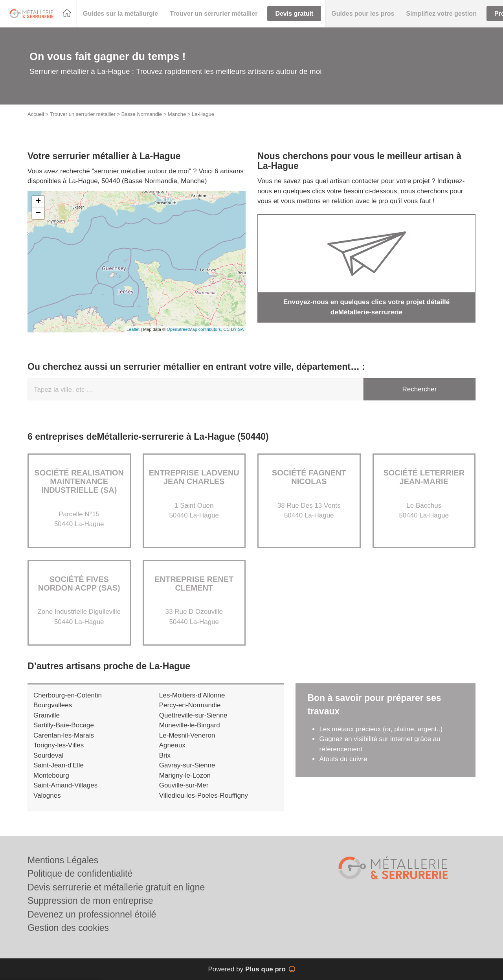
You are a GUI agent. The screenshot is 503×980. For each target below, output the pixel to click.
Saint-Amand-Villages (65, 785)
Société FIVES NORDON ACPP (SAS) (79, 584)
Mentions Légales (63, 860)
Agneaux (172, 745)
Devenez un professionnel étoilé (92, 914)
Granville (47, 715)
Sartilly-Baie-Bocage (64, 725)
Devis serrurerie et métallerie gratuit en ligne (116, 887)
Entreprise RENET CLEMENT (194, 584)
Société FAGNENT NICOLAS (309, 477)
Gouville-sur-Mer (184, 785)
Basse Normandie (142, 114)
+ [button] (38, 202)
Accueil (36, 114)
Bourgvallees (53, 705)
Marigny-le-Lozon (185, 775)
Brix (165, 755)
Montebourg (51, 775)
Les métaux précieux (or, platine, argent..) (381, 729)
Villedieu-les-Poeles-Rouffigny (204, 796)
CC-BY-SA (233, 329)
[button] (120, 14)
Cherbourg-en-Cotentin (68, 695)
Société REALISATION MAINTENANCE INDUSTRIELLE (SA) (79, 481)
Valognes (47, 796)
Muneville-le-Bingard (190, 725)
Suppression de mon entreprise (90, 901)
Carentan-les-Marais (64, 735)
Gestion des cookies (68, 928)
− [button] (38, 213)
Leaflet (133, 329)
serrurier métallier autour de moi (142, 171)
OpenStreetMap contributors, (195, 329)
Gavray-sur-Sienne (187, 765)
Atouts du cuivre (343, 759)
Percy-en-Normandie (190, 705)
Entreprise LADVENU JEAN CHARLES (194, 477)
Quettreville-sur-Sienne (193, 715)
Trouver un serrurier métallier (83, 114)
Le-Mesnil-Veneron (187, 735)
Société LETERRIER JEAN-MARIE (424, 477)
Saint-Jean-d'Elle (59, 765)
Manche (177, 114)
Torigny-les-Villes (59, 745)
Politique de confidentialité (80, 874)
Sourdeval (49, 755)
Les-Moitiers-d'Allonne (192, 695)
